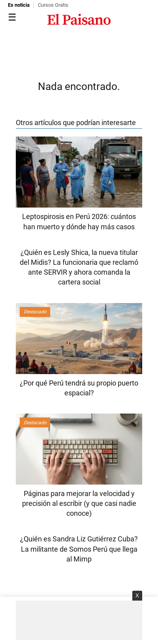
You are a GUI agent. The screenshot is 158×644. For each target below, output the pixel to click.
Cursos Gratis (53, 5)
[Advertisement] (79, 620)
